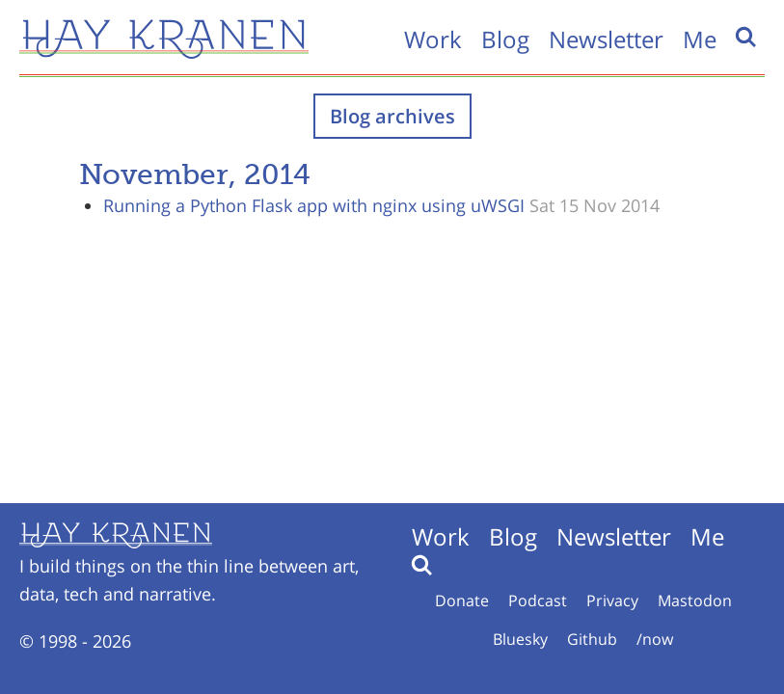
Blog (505, 39)
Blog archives (392, 116)
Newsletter (606, 39)
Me (700, 39)
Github (592, 639)
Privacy (612, 601)
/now (655, 639)
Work (433, 39)
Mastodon (695, 601)
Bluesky (520, 639)
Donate (462, 601)
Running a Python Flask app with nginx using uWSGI (314, 205)
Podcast (538, 601)
